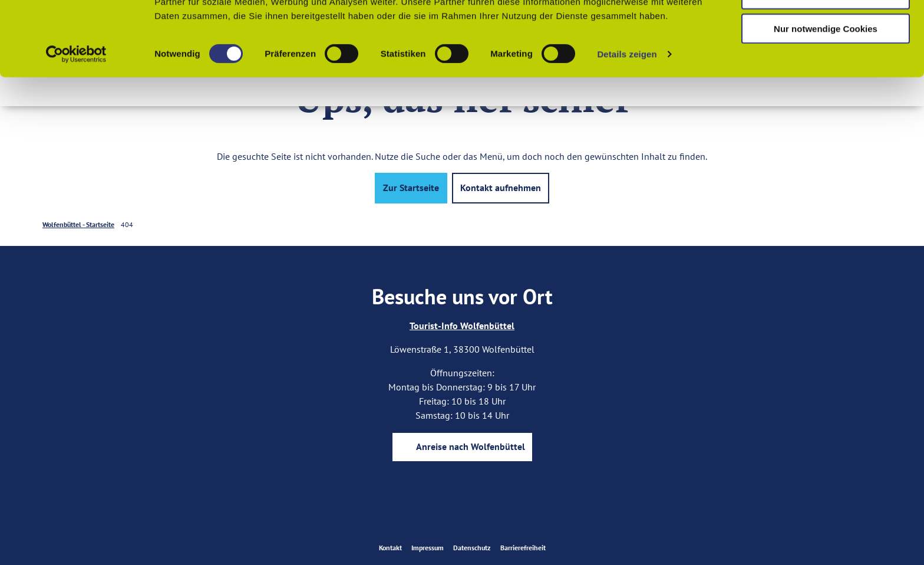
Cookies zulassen (826, 29)
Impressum (428, 548)
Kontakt (390, 548)
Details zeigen (627, 124)
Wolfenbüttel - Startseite (78, 224)
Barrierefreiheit (523, 548)
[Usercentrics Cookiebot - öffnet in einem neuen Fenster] (76, 124)
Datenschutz (472, 548)
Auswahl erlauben (826, 64)
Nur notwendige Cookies (826, 98)
